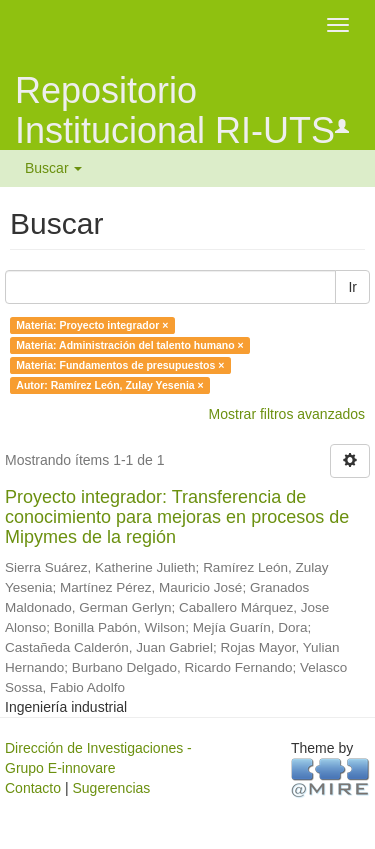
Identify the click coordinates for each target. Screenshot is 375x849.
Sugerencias (111, 788)
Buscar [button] (53, 168)
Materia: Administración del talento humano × (129, 345)
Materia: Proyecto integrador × (92, 325)
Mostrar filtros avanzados (287, 414)
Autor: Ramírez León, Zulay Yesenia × (109, 385)
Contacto (33, 788)
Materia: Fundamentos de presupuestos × (120, 365)
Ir (352, 287)
